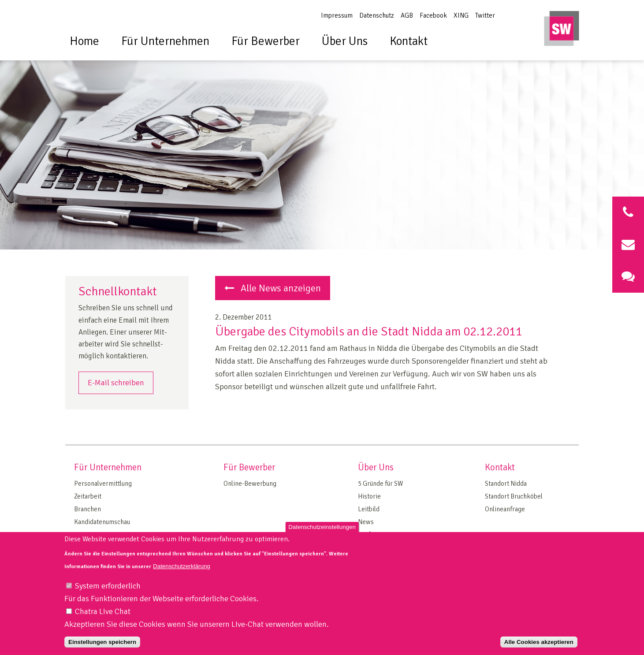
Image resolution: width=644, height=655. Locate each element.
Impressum (337, 15)
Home (84, 41)
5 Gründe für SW (380, 484)
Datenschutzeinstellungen (322, 539)
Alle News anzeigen (273, 288)
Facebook (433, 15)
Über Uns (345, 41)
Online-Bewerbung (250, 484)
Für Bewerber (266, 41)
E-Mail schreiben (116, 383)
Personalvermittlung (103, 484)
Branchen (87, 509)
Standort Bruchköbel (514, 496)
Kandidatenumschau (102, 522)
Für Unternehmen (165, 41)
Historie (369, 496)
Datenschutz (377, 15)
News (366, 522)
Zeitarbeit (88, 496)
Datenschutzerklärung (182, 578)
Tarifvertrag (375, 535)
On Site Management (103, 535)
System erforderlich (108, 598)
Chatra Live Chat (103, 623)
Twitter (485, 15)
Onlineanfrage (505, 509)
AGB (407, 15)
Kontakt (409, 41)
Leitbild (369, 509)
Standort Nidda (506, 484)
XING (461, 15)
